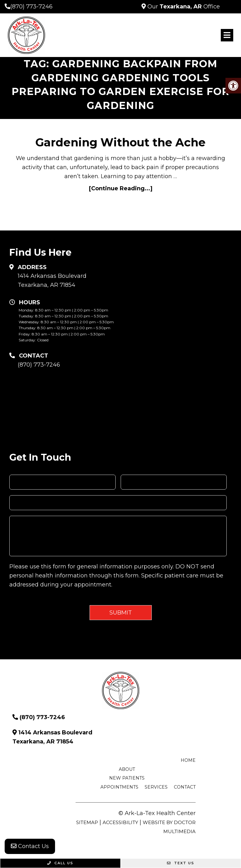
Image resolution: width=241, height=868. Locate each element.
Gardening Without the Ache (120, 142)
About (127, 769)
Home (188, 760)
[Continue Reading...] (121, 188)
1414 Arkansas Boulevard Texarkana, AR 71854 (52, 280)
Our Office (183, 7)
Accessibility (120, 822)
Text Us (181, 863)
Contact (185, 787)
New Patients (127, 778)
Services (156, 787)
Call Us (60, 863)
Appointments (119, 787)
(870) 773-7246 (31, 7)
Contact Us (30, 846)
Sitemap (87, 822)
